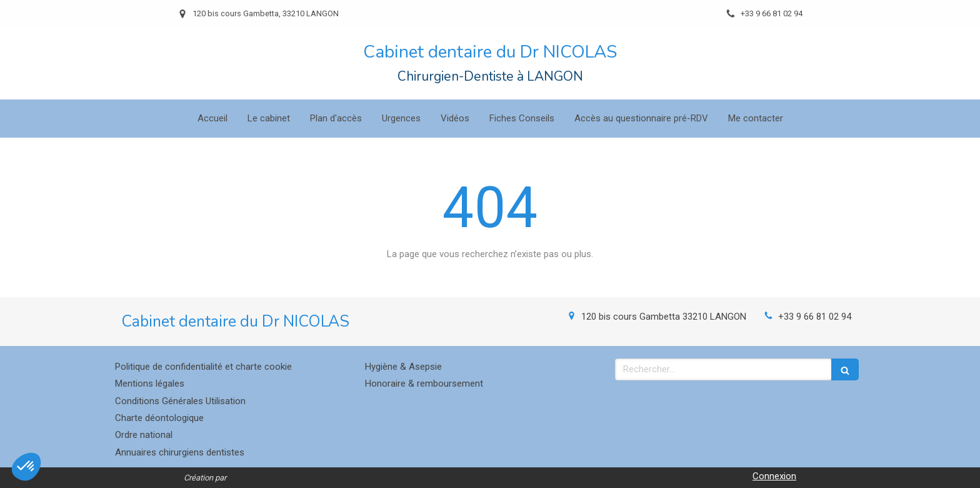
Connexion (774, 476)
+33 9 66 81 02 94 (815, 317)
